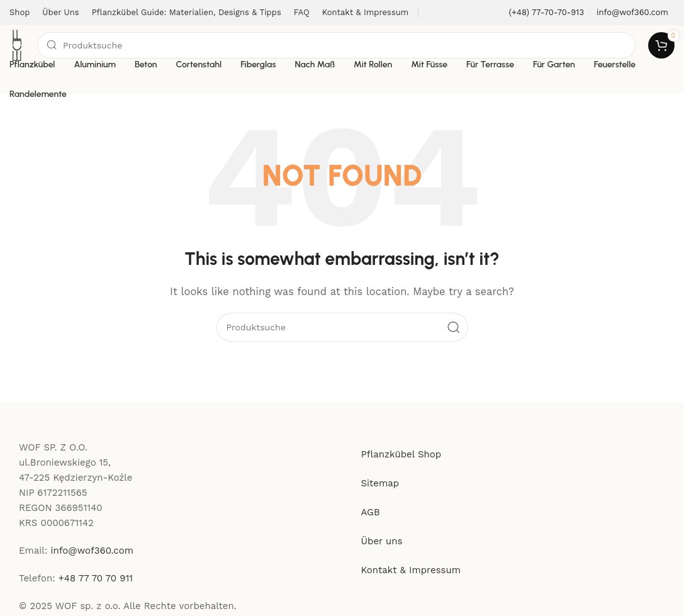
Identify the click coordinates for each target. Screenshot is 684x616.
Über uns (382, 541)
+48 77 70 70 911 (96, 578)
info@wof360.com (93, 551)
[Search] (336, 45)
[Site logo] (17, 45)
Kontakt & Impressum (411, 570)
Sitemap (380, 483)
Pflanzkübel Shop (401, 454)
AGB (371, 512)
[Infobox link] (547, 13)
